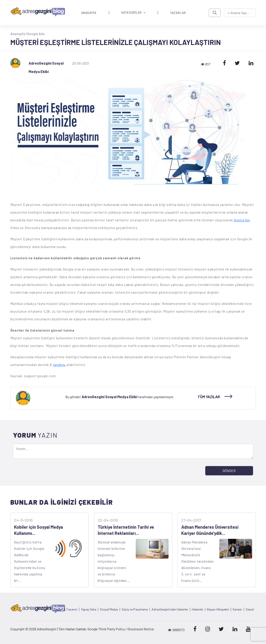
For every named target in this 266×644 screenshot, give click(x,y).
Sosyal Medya (109, 609)
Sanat (250, 609)
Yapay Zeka (89, 609)
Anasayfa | (19, 34)
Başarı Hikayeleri (218, 609)
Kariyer (237, 609)
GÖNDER (229, 471)
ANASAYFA (89, 13)
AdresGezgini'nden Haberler (170, 609)
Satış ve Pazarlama (135, 609)
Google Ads (36, 34)
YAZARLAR (178, 13)
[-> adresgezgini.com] (240, 13)
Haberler (198, 609)
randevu (59, 365)
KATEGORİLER (134, 13)
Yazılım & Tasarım (66, 609)
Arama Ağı (242, 220)
